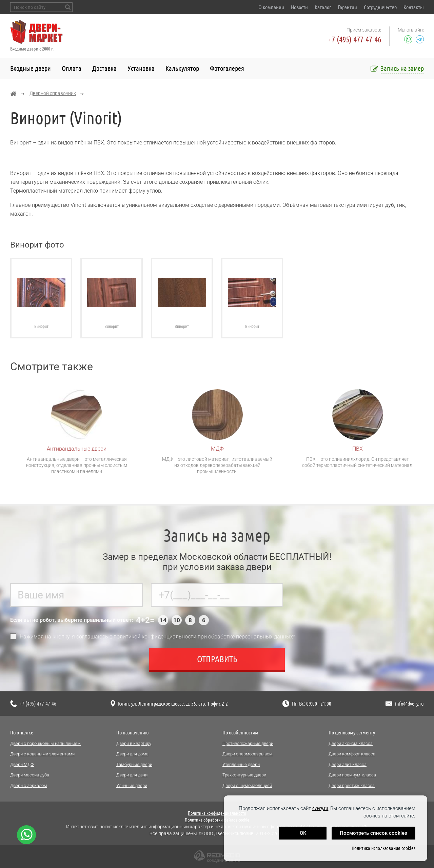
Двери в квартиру (134, 743)
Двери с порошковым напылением (45, 743)
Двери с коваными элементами (42, 754)
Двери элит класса (348, 764)
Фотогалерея (227, 68)
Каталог (323, 7)
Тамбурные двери (134, 764)
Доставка (104, 68)
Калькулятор (182, 68)
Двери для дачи (132, 775)
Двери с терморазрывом (248, 754)
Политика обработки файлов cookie (217, 820)
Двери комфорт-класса (352, 754)
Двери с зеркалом (29, 785)
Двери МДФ (22, 764)
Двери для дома (132, 754)
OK (303, 833)
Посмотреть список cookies (373, 833)
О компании (271, 7)
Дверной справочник (53, 93)
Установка (141, 68)
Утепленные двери (241, 764)
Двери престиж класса (352, 785)
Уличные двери (132, 785)
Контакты (414, 7)
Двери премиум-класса (352, 775)
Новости (299, 7)
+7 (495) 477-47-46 (355, 40)
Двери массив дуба (30, 775)
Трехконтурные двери (244, 775)
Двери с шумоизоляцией (247, 785)
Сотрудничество (380, 7)
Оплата (72, 68)
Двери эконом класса (351, 743)
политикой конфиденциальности (155, 640)
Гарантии (347, 7)
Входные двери (31, 68)
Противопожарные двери (248, 743)
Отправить (217, 662)
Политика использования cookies (383, 848)
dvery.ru (320, 808)
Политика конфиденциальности (217, 813)
